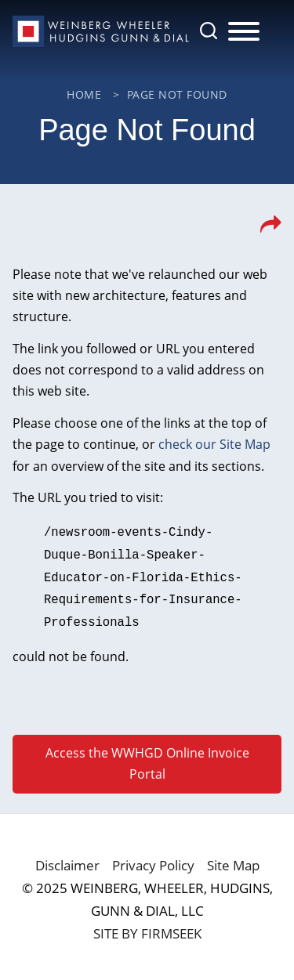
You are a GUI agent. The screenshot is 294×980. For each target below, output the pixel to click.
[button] (271, 229)
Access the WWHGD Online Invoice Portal (147, 758)
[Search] (209, 31)
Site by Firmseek (147, 928)
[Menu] (244, 32)
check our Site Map (214, 444)
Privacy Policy (153, 860)
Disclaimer (67, 860)
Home (84, 94)
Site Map (233, 860)
